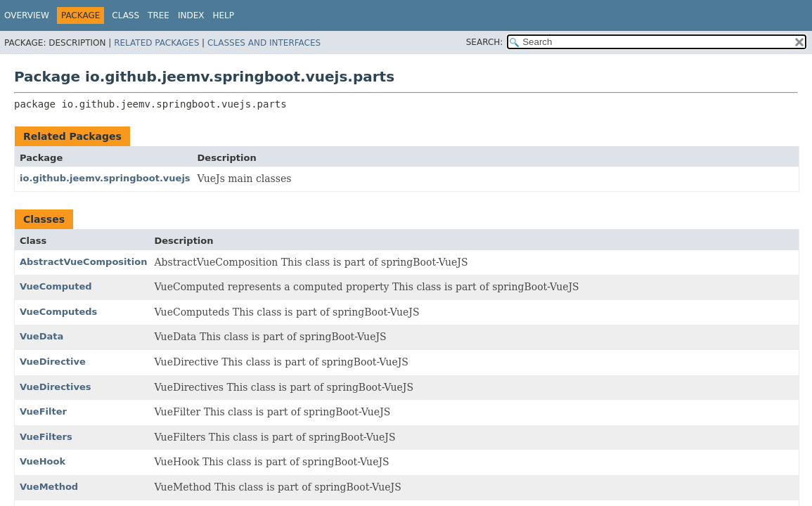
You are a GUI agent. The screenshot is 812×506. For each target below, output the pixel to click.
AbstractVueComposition (83, 262)
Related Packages (156, 43)
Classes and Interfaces (264, 43)
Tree (159, 15)
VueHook (43, 461)
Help (224, 15)
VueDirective (53, 362)
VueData (41, 336)
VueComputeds (58, 312)
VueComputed (56, 286)
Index (191, 15)
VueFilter (43, 411)
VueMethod (49, 487)
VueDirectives (56, 387)
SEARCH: (485, 42)
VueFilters (46, 437)
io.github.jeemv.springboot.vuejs (105, 178)
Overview (27, 15)
